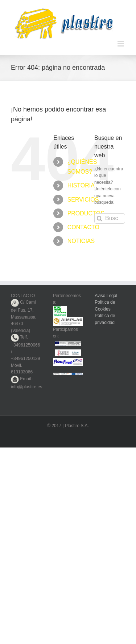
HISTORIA (81, 185)
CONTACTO (83, 227)
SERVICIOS (83, 200)
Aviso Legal (106, 296)
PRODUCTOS (86, 213)
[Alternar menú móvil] (121, 44)
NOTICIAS (81, 241)
